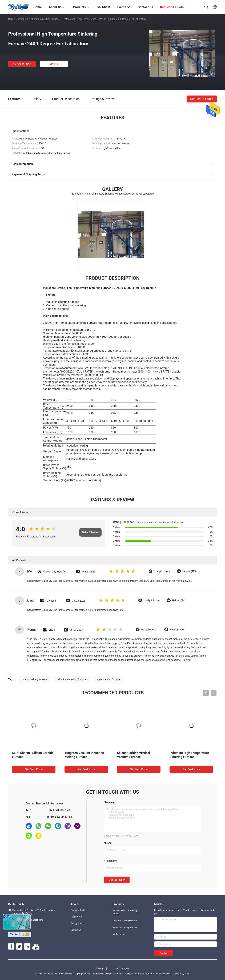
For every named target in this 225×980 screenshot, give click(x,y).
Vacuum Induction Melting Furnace (125, 912)
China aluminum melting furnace (51, 974)
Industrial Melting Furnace (125, 921)
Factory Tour (77, 917)
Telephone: (111, 861)
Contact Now (117, 880)
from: (108, 843)
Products (23, 19)
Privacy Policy (123, 969)
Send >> (164, 953)
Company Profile (78, 910)
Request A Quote (202, 99)
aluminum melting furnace (72, 679)
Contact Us (76, 930)
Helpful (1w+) (177, 630)
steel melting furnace (109, 679)
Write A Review (91, 532)
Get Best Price (22, 64)
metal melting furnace (35, 679)
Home (11, 19)
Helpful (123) (190, 572)
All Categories (119, 934)
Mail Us (54, 64)
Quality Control (78, 923)
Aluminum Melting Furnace (45, 19)
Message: (111, 802)
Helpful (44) (179, 601)
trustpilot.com (162, 572)
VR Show (103, 7)
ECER (187, 974)
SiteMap (100, 969)
